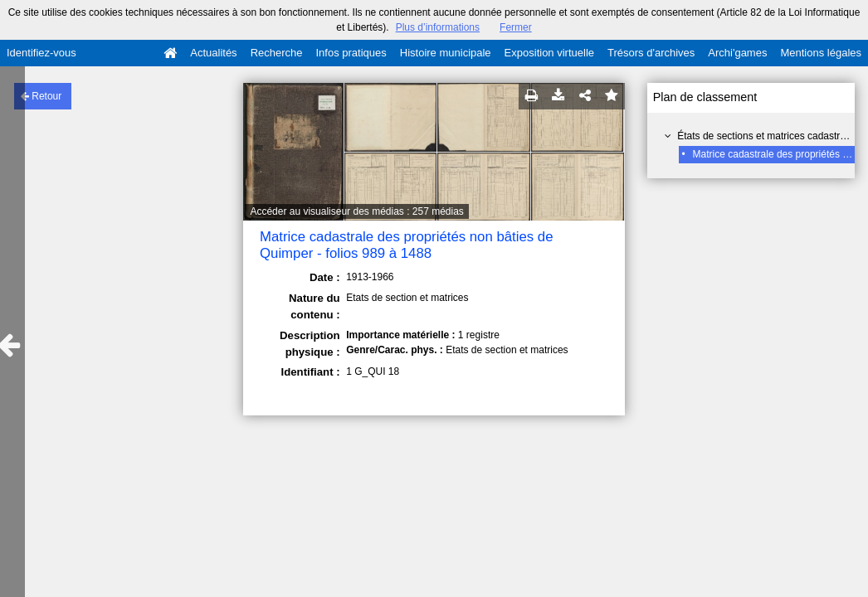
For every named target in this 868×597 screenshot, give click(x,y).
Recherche (277, 53)
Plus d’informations (438, 27)
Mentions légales (821, 53)
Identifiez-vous (41, 53)
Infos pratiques (351, 53)
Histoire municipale (446, 53)
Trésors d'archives (651, 53)
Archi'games (737, 53)
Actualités (213, 53)
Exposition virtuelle (549, 53)
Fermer (516, 27)
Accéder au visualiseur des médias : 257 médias (356, 211)
